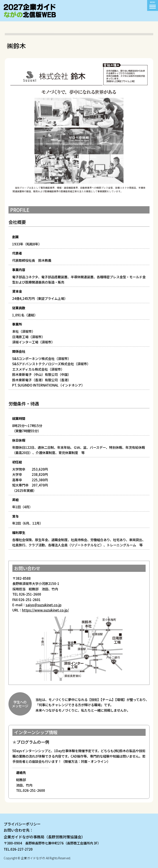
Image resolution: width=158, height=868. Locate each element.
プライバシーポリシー (22, 824)
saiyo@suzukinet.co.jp (44, 605)
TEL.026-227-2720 (18, 849)
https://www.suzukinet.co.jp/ (45, 610)
